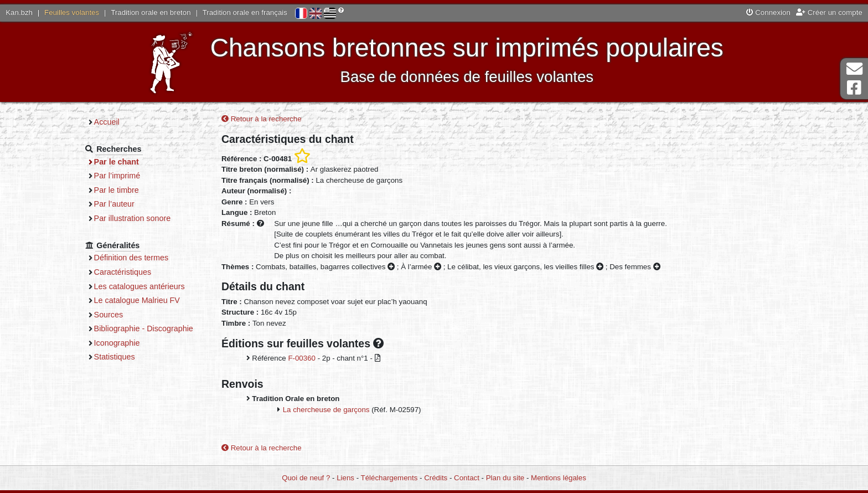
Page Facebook (854, 88)
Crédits (436, 478)
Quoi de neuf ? (306, 478)
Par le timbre (117, 190)
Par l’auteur (114, 204)
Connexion (768, 12)
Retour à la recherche (262, 119)
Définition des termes (131, 258)
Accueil (107, 122)
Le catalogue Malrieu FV (137, 300)
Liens (345, 478)
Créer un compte (829, 12)
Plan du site (505, 478)
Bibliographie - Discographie (144, 328)
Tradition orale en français (245, 12)
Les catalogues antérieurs (139, 286)
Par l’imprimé (117, 176)
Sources (109, 315)
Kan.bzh (19, 12)
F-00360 (302, 358)
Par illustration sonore (133, 218)
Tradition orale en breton (151, 12)
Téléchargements (389, 478)
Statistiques (115, 357)
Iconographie (117, 343)
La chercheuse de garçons (326, 410)
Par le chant (117, 162)
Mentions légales (559, 478)
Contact (467, 478)
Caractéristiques (123, 272)
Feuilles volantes (72, 12)
